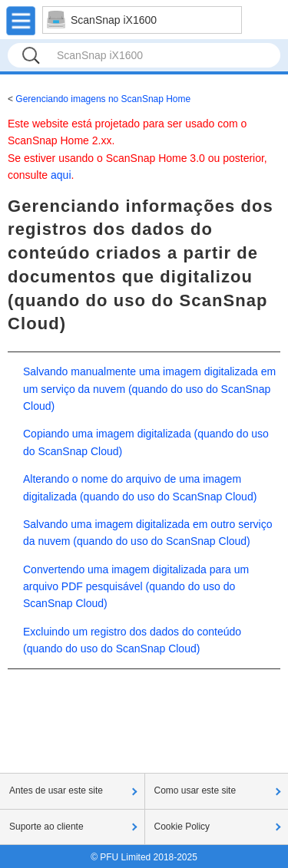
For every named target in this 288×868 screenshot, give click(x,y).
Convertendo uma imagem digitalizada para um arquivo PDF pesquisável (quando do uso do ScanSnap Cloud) (136, 587)
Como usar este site (195, 790)
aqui (61, 175)
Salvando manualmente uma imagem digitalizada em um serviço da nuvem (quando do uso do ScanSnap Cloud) (149, 389)
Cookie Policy (182, 827)
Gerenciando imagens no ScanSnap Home (103, 99)
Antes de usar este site (56, 790)
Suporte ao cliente (46, 827)
